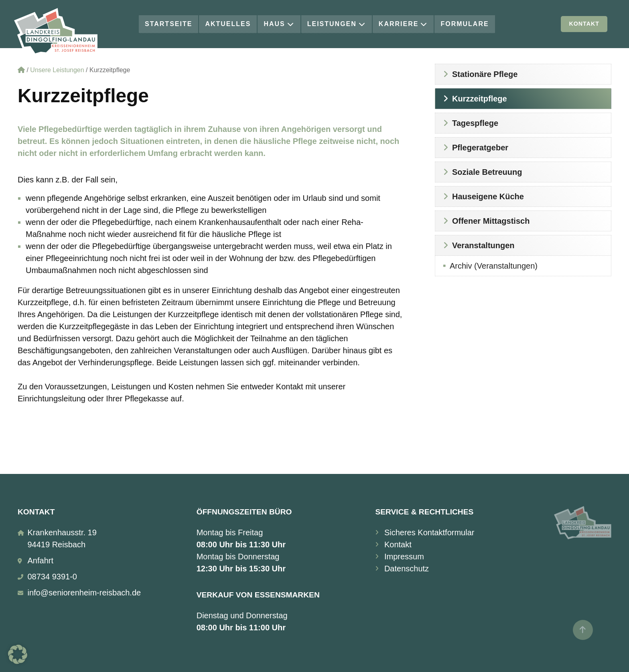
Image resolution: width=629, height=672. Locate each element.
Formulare (465, 24)
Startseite (168, 24)
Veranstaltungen (483, 245)
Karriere (403, 24)
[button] (18, 654)
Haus (279, 24)
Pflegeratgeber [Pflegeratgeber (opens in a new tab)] (480, 148)
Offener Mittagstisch (491, 221)
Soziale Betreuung (487, 172)
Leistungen (337, 24)
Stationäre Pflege (485, 74)
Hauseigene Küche (488, 196)
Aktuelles (228, 24)
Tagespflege (475, 123)
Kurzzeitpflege (480, 99)
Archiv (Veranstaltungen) (494, 266)
